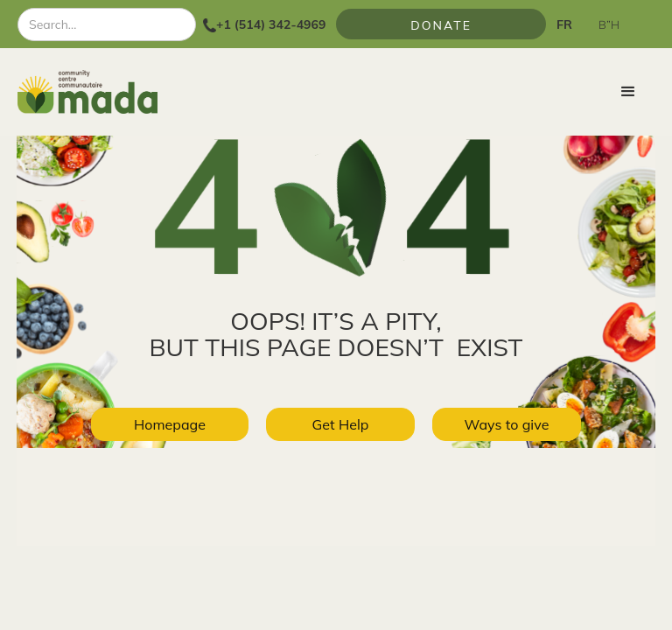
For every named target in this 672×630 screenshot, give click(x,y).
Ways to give (507, 424)
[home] (87, 92)
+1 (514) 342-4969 (271, 24)
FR (564, 24)
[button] (628, 92)
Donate (441, 25)
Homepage (170, 424)
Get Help (341, 424)
